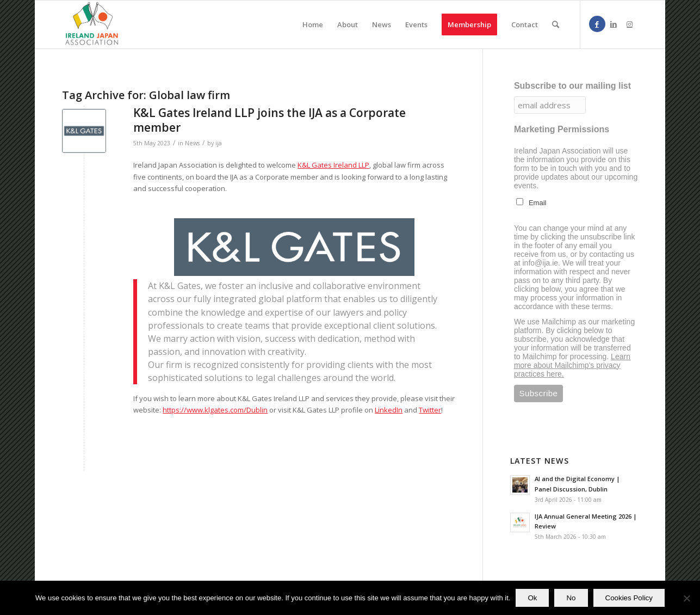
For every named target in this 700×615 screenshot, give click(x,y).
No (571, 598)
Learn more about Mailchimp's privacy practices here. (572, 365)
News (192, 143)
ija (219, 143)
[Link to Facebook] (597, 24)
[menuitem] (313, 24)
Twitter (430, 410)
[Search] (556, 24)
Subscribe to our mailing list (572, 86)
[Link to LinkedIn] (614, 24)
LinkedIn (389, 410)
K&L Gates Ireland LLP (333, 165)
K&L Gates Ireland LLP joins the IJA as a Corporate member (270, 120)
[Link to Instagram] (630, 24)
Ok (532, 598)
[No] (686, 598)
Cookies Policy (629, 598)
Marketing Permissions (562, 129)
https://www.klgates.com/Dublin (215, 410)
